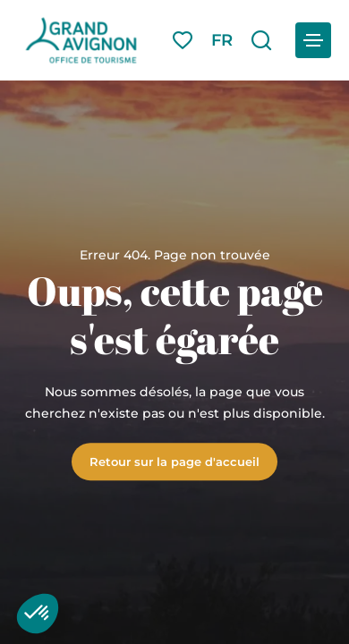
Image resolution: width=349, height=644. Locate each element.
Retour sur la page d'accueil (174, 462)
